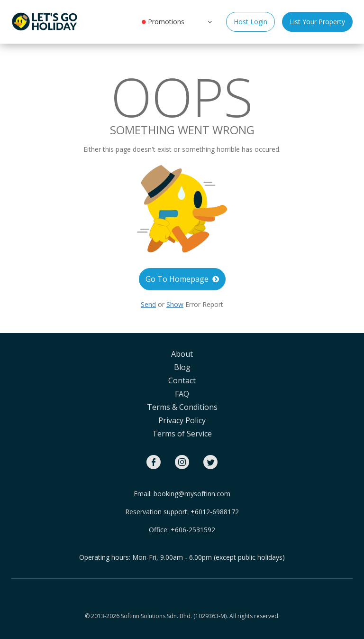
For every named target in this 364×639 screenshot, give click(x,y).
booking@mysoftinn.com (192, 494)
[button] (209, 21)
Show (175, 304)
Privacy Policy (182, 420)
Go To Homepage (182, 279)
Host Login (250, 22)
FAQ (182, 394)
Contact (182, 380)
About (182, 354)
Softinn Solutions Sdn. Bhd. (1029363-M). (174, 616)
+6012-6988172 (215, 512)
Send (148, 304)
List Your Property (317, 22)
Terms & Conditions (182, 407)
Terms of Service (182, 434)
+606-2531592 (193, 530)
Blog (182, 367)
